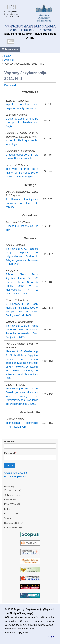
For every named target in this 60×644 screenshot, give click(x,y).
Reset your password (16, 477)
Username (10, 442)
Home (8, 56)
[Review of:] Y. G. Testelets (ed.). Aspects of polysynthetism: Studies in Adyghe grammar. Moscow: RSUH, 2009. (22, 256)
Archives (9, 60)
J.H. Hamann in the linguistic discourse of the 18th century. (22, 203)
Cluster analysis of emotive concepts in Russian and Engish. (22, 123)
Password (9, 453)
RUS (11, 41)
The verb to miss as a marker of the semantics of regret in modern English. (22, 173)
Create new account (16, 473)
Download (10, 85)
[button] (10, 49)
